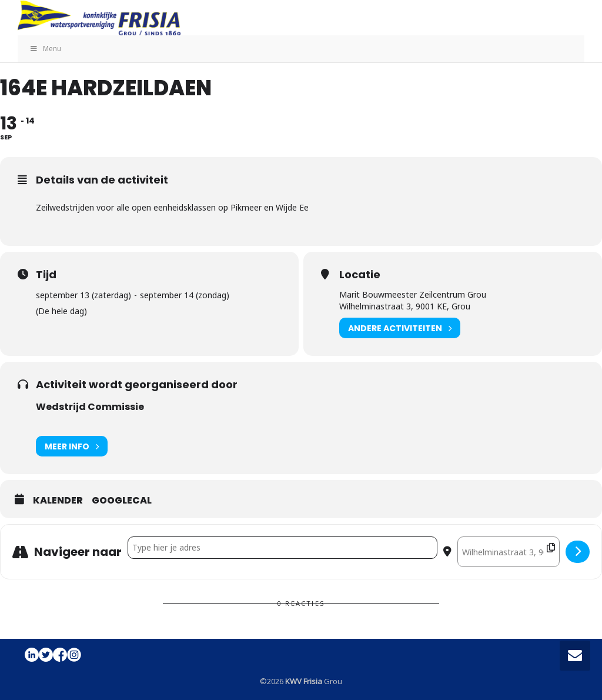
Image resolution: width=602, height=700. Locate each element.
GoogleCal (122, 501)
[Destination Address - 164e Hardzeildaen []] (509, 552)
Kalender (58, 501)
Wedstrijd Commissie (90, 407)
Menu (45, 49)
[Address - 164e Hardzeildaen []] (282, 548)
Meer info (72, 446)
